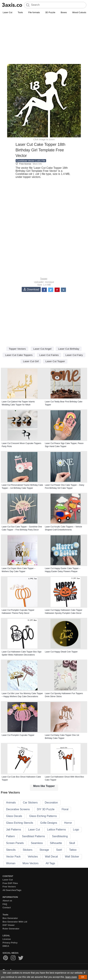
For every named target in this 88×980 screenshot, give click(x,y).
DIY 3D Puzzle (46, 809)
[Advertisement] (44, 40)
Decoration (51, 803)
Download (31, 289)
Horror (68, 823)
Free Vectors (9, 887)
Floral (65, 809)
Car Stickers (30, 803)
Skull (72, 843)
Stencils (11, 850)
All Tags (50, 863)
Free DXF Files (10, 883)
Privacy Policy (10, 943)
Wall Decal (51, 857)
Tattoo (73, 850)
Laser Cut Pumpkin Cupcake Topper (18, 735)
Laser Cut (7, 12)
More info (37, 164)
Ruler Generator (11, 929)
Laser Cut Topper (55, 361)
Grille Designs (49, 823)
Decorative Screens (18, 809)
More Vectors (31, 863)
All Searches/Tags (12, 890)
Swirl (59, 850)
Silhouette (56, 843)
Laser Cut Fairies (49, 355)
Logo (76, 830)
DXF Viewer (9, 925)
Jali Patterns (14, 830)
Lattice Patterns (56, 830)
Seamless (37, 843)
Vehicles (33, 857)
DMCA (6, 946)
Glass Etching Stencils (20, 823)
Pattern (11, 836)
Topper (44, 279)
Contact (7, 908)
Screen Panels (15, 843)
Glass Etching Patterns (43, 816)
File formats (34, 12)
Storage (44, 850)
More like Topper (44, 786)
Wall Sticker (72, 857)
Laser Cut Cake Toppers (19, 355)
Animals (11, 803)
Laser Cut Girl (31, 361)
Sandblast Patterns (33, 836)
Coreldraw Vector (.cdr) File (31, 161)
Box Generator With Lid (15, 922)
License (7, 939)
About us (7, 901)
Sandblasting (60, 836)
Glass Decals (14, 816)
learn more (71, 977)
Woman (11, 863)
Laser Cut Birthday (69, 349)
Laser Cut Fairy (74, 355)
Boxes (64, 12)
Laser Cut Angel (42, 349)
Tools (20, 12)
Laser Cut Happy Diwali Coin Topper (61, 652)
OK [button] (83, 977)
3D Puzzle (50, 12)
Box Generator (10, 918)
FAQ (5, 904)
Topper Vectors (17, 349)
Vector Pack (13, 857)
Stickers (28, 850)
